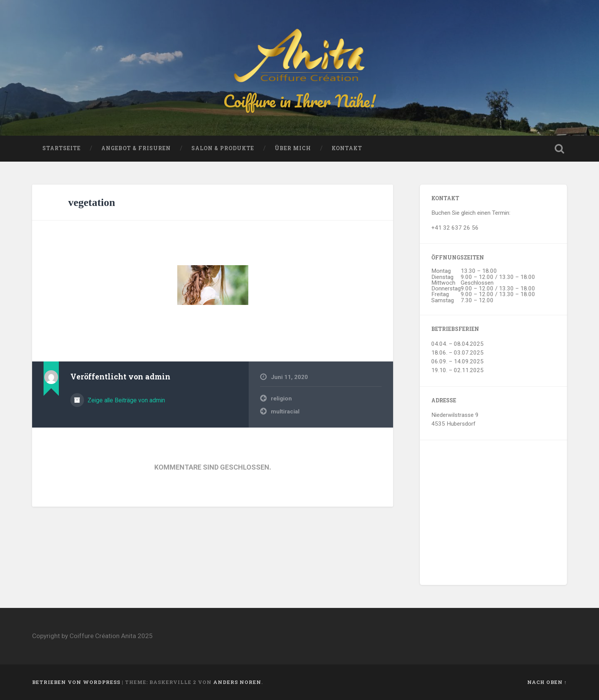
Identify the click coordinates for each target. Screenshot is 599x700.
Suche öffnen (559, 149)
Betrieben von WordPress (76, 682)
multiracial (285, 412)
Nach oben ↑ (547, 682)
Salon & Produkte (223, 148)
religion (281, 399)
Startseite (62, 148)
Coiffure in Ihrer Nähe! (299, 101)
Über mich (293, 148)
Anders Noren (237, 682)
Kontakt (347, 148)
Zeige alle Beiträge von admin (125, 400)
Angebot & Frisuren (136, 148)
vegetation (92, 202)
